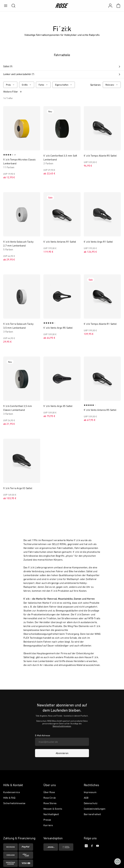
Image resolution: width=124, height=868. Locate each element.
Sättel (62, 66)
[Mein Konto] (110, 6)
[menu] (6, 6)
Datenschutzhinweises (62, 726)
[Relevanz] (112, 85)
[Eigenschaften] (64, 85)
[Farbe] (43, 85)
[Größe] (27, 85)
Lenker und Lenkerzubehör (62, 74)
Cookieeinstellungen (95, 809)
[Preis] (10, 85)
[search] (12, 6)
